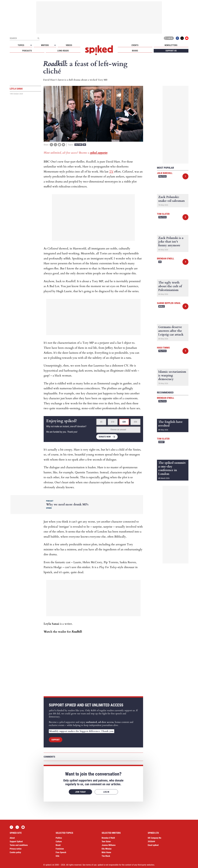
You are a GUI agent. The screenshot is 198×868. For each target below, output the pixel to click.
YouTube (187, 38)
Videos (69, 45)
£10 (113, 422)
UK (84, 145)
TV (111, 172)
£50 (135, 422)
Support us (171, 51)
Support (56, 740)
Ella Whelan (107, 849)
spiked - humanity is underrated (99, 50)
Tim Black (106, 856)
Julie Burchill (165, 173)
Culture (78, 145)
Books (135, 51)
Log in (168, 38)
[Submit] (38, 38)
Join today (80, 792)
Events (135, 45)
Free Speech (61, 852)
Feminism (60, 849)
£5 (101, 422)
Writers (45, 45)
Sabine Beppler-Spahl (169, 303)
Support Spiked (16, 842)
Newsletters (171, 45)
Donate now (105, 437)
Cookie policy (15, 852)
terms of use (91, 865)
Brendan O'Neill (166, 259)
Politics (162, 176)
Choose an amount (118, 430)
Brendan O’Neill (108, 838)
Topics (21, 45)
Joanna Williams (109, 845)
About (12, 838)
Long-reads (63, 51)
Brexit (58, 845)
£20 (124, 422)
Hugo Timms (163, 348)
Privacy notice (16, 849)
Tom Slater (163, 214)
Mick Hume (106, 852)
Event (161, 442)
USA (57, 856)
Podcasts (27, 51)
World (162, 306)
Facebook (177, 38)
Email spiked (153, 845)
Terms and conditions (19, 845)
